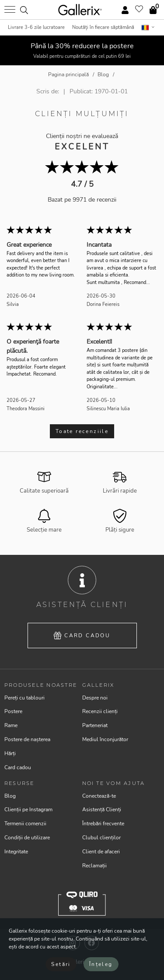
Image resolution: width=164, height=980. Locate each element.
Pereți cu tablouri (24, 698)
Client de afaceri (101, 852)
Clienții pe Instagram (28, 810)
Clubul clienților (101, 838)
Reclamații (94, 866)
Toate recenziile (82, 431)
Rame (11, 725)
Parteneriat (95, 725)
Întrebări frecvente (103, 824)
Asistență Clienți (102, 810)
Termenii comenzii (25, 824)
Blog (10, 796)
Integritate (16, 852)
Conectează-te (99, 796)
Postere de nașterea (27, 739)
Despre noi (95, 698)
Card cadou (82, 636)
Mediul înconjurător (105, 739)
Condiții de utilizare (27, 838)
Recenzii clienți (100, 711)
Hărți (10, 753)
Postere (13, 711)
